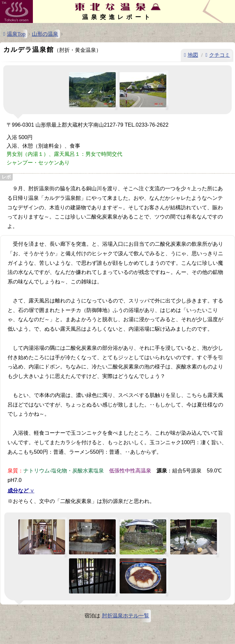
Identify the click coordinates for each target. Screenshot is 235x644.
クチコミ (220, 55)
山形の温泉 (45, 34)
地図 (193, 55)
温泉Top (16, 34)
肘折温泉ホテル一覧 (126, 616)
